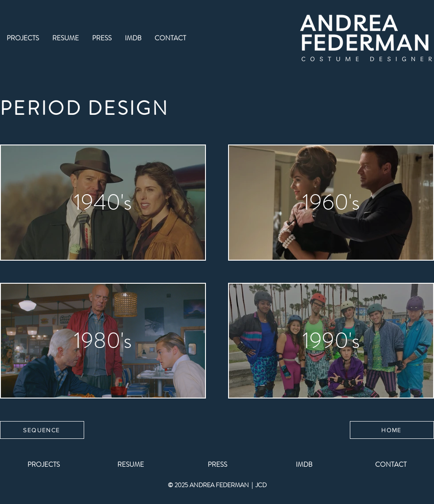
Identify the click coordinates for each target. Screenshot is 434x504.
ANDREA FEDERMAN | (223, 485)
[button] (23, 38)
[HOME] (392, 430)
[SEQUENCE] (42, 430)
